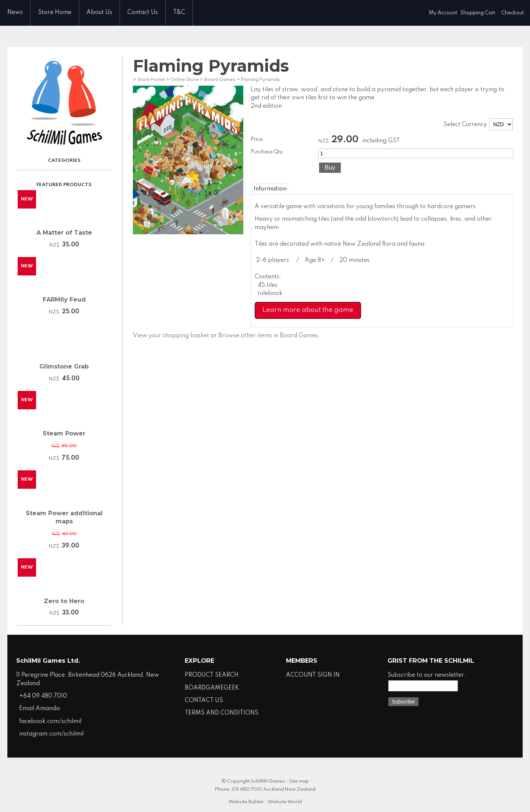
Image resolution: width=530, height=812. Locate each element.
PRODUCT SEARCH (212, 675)
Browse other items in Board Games (268, 336)
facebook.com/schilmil (50, 722)
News (15, 13)
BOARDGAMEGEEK (212, 688)
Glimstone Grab (64, 366)
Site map (299, 781)
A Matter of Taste (64, 233)
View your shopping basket (171, 336)
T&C (179, 13)
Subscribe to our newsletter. (427, 675)
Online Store (185, 80)
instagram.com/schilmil (51, 734)
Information (270, 189)
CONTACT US (204, 701)
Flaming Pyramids (261, 80)
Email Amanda (39, 709)
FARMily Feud (64, 300)
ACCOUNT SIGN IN (313, 675)
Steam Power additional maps (64, 517)
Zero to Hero (64, 601)
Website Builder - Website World (265, 802)
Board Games (220, 80)
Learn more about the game (308, 310)
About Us (99, 13)
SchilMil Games (268, 781)
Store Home (55, 13)
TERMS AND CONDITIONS (222, 713)
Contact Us (143, 13)
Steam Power (64, 433)
